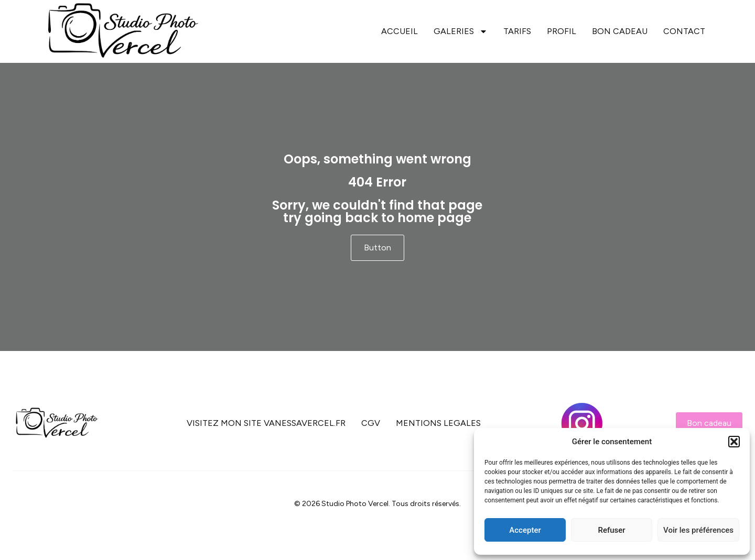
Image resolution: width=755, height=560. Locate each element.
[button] (734, 442)
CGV (371, 423)
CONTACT (684, 31)
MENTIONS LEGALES (438, 423)
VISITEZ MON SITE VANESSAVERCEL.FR (266, 423)
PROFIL (562, 31)
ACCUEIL (400, 31)
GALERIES (461, 31)
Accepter (525, 530)
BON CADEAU (620, 31)
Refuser (611, 530)
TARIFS (517, 31)
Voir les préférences (698, 530)
